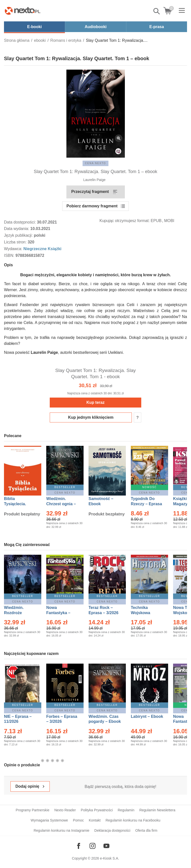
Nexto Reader (65, 810)
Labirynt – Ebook (147, 716)
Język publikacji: (19, 235)
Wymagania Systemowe (49, 820)
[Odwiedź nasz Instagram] (93, 846)
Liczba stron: (16, 242)
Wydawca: (14, 249)
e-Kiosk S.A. (110, 858)
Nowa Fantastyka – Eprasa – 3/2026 (61, 613)
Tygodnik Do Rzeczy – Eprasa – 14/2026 (146, 504)
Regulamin (126, 810)
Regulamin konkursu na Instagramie (61, 830)
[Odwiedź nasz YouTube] (106, 846)
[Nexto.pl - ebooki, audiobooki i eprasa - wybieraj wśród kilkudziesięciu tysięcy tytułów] (23, 11)
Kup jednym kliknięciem (91, 417)
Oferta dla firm (146, 830)
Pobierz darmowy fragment (92, 206)
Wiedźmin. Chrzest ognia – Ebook (61, 504)
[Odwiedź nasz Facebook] (79, 846)
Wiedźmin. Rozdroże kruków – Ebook (19, 613)
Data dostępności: (21, 222)
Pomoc (78, 820)
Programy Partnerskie (32, 810)
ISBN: (10, 255)
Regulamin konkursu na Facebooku (133, 820)
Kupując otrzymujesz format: (125, 221)
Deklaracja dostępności (112, 830)
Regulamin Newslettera (157, 810)
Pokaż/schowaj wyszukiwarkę (157, 11)
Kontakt (95, 820)
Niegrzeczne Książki (42, 249)
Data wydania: (17, 229)
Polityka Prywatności (97, 810)
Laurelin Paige (95, 180)
